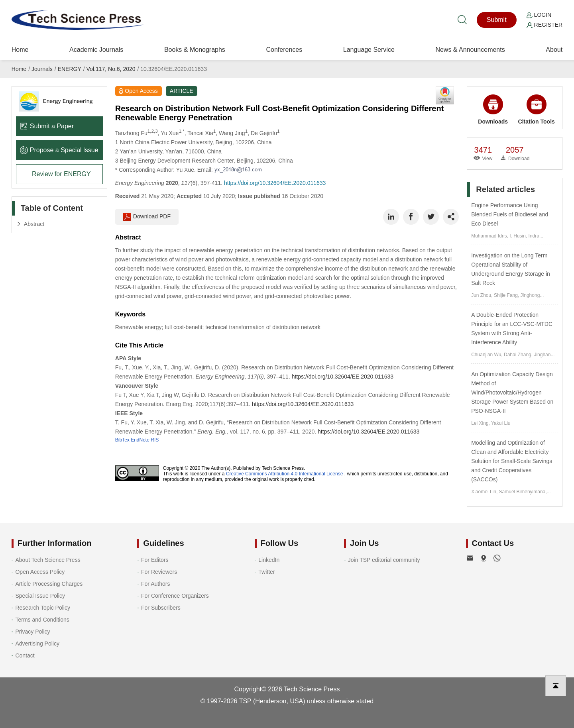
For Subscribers (161, 608)
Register (545, 25)
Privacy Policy (32, 632)
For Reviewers (159, 572)
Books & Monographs (195, 50)
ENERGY (70, 69)
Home (20, 50)
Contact (25, 655)
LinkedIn (269, 560)
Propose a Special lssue (59, 150)
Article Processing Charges (49, 584)
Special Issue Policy (40, 596)
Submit (497, 20)
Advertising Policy (37, 644)
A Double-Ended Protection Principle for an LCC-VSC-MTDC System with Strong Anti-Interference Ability (512, 329)
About (554, 50)
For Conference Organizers (175, 596)
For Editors (155, 560)
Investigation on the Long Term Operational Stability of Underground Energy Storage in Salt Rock (511, 269)
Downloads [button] (493, 110)
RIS (155, 440)
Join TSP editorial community (384, 560)
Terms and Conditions (42, 620)
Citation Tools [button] (537, 110)
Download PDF (147, 217)
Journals (42, 69)
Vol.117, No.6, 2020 (111, 69)
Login (539, 15)
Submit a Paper (47, 126)
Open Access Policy (40, 572)
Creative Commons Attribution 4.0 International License (285, 474)
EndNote (140, 440)
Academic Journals (96, 50)
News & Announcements (470, 50)
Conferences (284, 50)
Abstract (34, 224)
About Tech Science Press (48, 560)
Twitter (266, 572)
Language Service (369, 50)
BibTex (122, 440)
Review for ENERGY (61, 174)
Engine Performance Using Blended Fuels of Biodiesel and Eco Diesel (510, 214)
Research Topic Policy (42, 608)
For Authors (155, 584)
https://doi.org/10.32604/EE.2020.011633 (275, 183)
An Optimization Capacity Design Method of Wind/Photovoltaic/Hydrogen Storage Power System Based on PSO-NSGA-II (512, 392)
